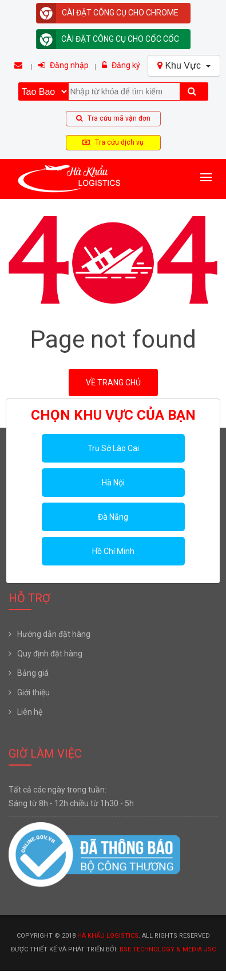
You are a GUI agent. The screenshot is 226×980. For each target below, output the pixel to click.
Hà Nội (113, 483)
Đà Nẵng (113, 517)
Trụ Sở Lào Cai (113, 448)
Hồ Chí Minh (113, 551)
